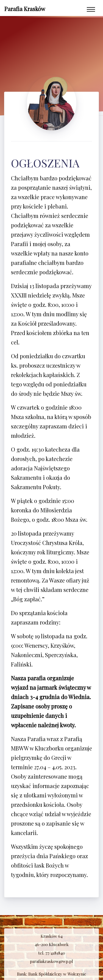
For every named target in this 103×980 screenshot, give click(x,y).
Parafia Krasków (25, 9)
